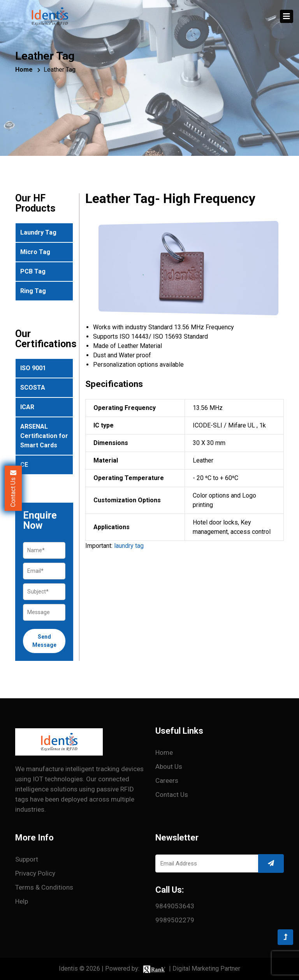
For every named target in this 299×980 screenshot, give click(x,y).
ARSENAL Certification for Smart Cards (44, 436)
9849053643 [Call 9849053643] (175, 906)
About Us (169, 766)
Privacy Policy (35, 873)
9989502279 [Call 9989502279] (175, 920)
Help (22, 901)
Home (24, 70)
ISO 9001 (33, 368)
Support (27, 859)
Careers (167, 780)
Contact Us (172, 795)
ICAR (27, 407)
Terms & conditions (44, 887)
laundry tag (129, 546)
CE (24, 465)
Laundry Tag (38, 232)
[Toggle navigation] (287, 16)
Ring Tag (33, 291)
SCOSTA (33, 388)
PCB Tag (33, 271)
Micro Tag (35, 252)
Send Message (44, 641)
